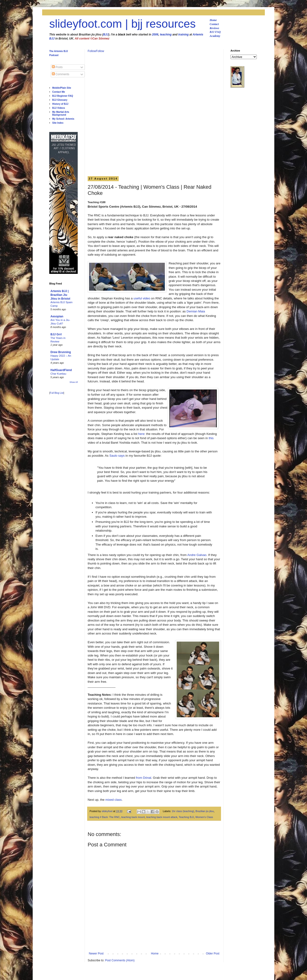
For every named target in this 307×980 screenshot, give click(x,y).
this (211, 438)
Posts (57, 67)
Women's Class (204, 817)
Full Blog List (57, 393)
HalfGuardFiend (61, 370)
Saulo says (117, 456)
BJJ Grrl (56, 334)
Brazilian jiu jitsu (205, 811)
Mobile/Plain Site (62, 88)
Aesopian (57, 316)
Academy (215, 36)
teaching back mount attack (162, 817)
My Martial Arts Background (61, 113)
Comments (61, 74)
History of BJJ (60, 104)
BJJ (106, 35)
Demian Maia (196, 311)
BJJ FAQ (215, 32)
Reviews (214, 28)
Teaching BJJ (186, 817)
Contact (214, 24)
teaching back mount (133, 817)
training (183, 35)
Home (213, 20)
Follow (92, 51)
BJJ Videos (59, 108)
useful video (142, 298)
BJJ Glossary (60, 100)
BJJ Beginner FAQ (63, 96)
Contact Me (59, 92)
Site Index (58, 123)
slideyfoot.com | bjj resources (122, 24)
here (141, 434)
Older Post (213, 954)
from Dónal (144, 778)
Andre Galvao (197, 555)
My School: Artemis (63, 119)
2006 (155, 35)
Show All (74, 382)
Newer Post (96, 954)
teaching (166, 35)
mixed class (114, 800)
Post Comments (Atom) (120, 960)
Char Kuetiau (58, 374)
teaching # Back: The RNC (105, 817)
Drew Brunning (61, 352)
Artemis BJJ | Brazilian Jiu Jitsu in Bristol (60, 295)
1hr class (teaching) (183, 811)
